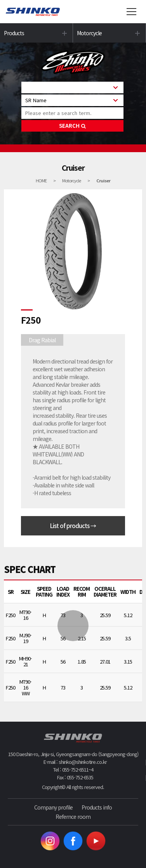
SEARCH (72, 126)
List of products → (73, 526)
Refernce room (73, 817)
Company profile (53, 807)
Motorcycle (89, 33)
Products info (97, 807)
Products (14, 33)
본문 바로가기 (0, 0)
